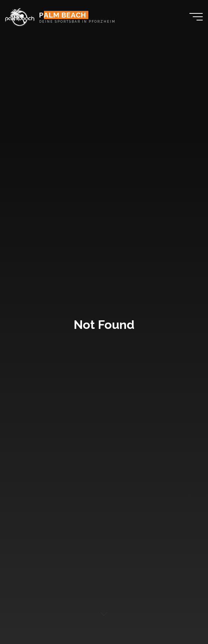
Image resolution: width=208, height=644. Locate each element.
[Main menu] (196, 17)
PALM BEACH (62, 15)
